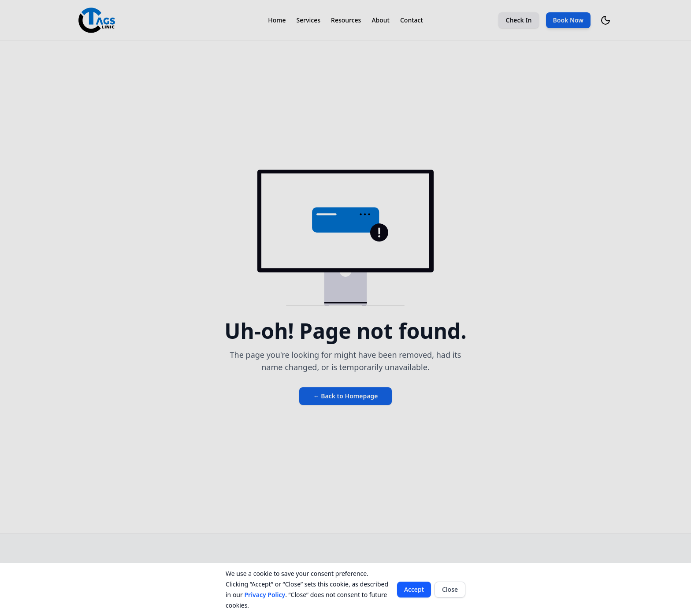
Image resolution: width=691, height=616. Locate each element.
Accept (414, 589)
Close (450, 589)
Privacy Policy (265, 595)
